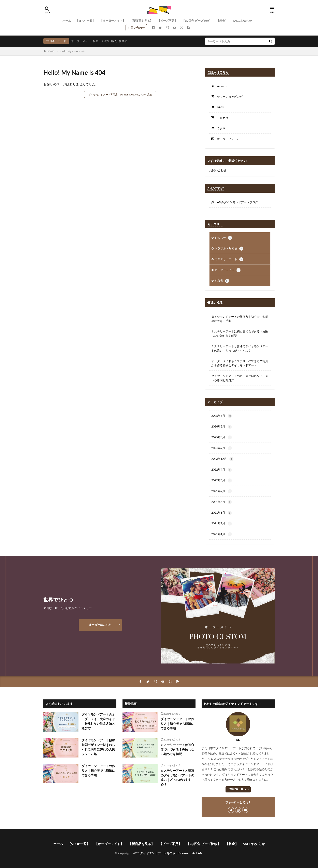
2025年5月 (222, 437)
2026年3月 (222, 416)
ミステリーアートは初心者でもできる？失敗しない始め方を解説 (240, 333)
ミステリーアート (229, 259)
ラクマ (220, 128)
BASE (219, 107)
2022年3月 (222, 481)
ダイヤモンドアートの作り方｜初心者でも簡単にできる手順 (240, 319)
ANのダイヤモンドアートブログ (236, 202)
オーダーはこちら (100, 625)
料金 (96, 41)
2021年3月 (222, 513)
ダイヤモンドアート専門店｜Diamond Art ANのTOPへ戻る (120, 95)
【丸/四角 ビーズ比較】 (197, 21)
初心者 (222, 281)
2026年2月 (222, 427)
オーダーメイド (81, 41)
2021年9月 (222, 491)
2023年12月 (222, 459)
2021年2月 (222, 524)
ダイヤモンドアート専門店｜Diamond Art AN (171, 853)
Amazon (221, 86)
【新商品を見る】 (141, 21)
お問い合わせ (136, 28)
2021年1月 (222, 534)
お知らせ (223, 238)
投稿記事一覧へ (237, 789)
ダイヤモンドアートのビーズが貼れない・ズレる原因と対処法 (240, 378)
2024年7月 (222, 448)
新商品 (123, 41)
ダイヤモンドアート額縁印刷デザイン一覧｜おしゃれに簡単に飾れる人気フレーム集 (98, 747)
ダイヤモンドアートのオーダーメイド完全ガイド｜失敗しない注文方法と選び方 (98, 721)
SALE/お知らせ (242, 21)
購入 (114, 41)
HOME (51, 51)
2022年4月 (222, 470)
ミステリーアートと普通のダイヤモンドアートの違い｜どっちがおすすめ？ (240, 348)
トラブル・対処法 (229, 249)
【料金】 (222, 21)
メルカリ (221, 118)
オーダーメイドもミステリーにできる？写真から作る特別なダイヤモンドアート (240, 363)
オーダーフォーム (227, 139)
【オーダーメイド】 (113, 21)
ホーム (67, 21)
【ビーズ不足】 (167, 21)
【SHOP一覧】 (85, 21)
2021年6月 (222, 502)
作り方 (105, 41)
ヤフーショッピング (228, 97)
